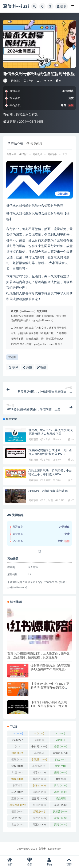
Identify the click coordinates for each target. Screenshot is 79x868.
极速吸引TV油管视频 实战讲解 (48, 491)
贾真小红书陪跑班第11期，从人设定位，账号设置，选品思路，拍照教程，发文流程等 (39, 655)
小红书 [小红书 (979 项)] (39, 766)
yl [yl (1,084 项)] (60, 740)
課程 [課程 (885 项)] (39, 811)
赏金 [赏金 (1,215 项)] (18, 824)
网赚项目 (16, 80)
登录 (62, 6)
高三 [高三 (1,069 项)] (39, 824)
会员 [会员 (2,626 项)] (61, 746)
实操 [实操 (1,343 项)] (18, 766)
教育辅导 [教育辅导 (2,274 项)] (18, 786)
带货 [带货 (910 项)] (60, 766)
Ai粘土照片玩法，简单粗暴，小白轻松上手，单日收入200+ (50, 472)
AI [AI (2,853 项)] (18, 733)
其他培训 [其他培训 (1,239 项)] (39, 754)
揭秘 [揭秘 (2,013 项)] (18, 779)
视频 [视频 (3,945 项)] (18, 811)
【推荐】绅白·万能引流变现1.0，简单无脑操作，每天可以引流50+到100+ (50, 706)
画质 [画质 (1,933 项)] (61, 792)
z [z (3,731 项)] (18, 746)
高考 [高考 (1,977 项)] (61, 824)
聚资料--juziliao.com (50, 849)
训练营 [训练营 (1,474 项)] (61, 811)
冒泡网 (12, 357)
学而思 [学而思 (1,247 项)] (39, 759)
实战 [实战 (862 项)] (60, 759)
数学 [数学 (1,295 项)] (39, 785)
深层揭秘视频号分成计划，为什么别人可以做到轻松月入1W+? (50, 452)
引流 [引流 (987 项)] (18, 772)
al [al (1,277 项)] (39, 733)
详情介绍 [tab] (15, 144)
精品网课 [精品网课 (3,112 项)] (61, 799)
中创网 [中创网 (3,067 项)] (39, 746)
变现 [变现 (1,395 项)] (18, 759)
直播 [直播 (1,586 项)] (18, 798)
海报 (27, 367)
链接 (42, 367)
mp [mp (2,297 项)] (18, 740)
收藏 (13, 367)
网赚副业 (37, 154)
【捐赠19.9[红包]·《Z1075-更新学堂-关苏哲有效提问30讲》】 (50, 687)
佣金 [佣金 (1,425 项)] (18, 753)
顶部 (69, 862)
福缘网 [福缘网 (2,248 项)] (39, 798)
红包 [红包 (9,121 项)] (39, 805)
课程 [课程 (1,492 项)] (61, 818)
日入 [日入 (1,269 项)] (61, 785)
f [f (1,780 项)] (61, 733)
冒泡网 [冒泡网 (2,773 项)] (61, 753)
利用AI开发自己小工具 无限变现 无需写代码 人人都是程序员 (51, 432)
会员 (30, 862)
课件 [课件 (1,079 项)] (39, 818)
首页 (25, 154)
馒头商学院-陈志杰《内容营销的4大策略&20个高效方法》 (50, 667)
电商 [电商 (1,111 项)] (39, 792)
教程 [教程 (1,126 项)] (39, 779)
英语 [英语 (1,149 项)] (61, 805)
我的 (50, 862)
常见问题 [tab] (34, 144)
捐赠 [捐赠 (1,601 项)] (61, 772)
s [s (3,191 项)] (39, 740)
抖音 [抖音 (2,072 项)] (39, 772)
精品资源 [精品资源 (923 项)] (18, 805)
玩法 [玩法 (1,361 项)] (18, 792)
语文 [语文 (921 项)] (18, 818)
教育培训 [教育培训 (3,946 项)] (61, 780)
